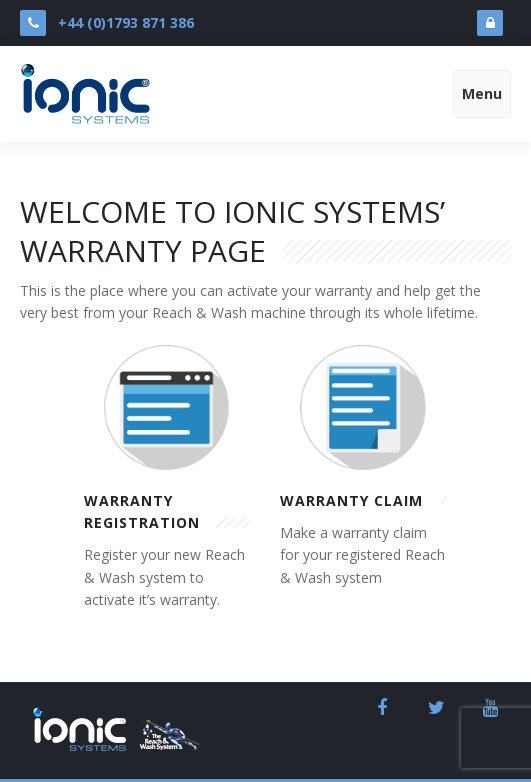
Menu (482, 93)
